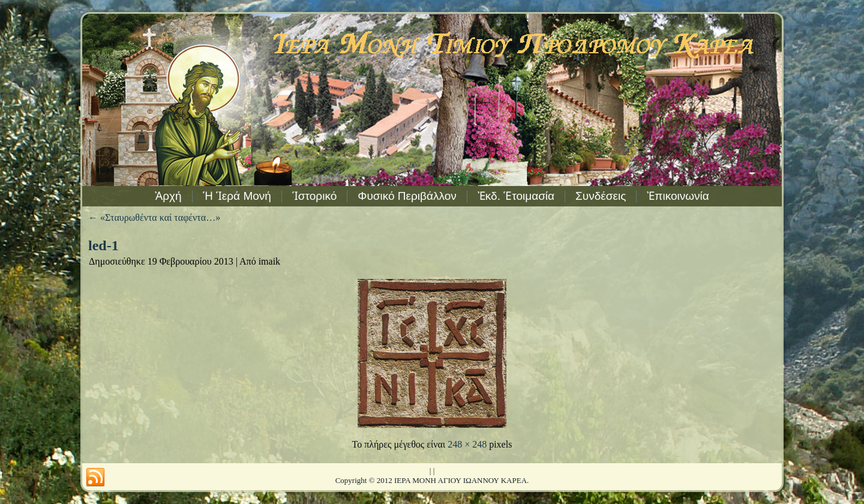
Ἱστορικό (314, 196)
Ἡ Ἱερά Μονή (237, 196)
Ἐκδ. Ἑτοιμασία (516, 196)
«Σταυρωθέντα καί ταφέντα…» (154, 217)
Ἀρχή (168, 196)
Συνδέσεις (601, 196)
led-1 (103, 245)
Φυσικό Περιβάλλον (407, 196)
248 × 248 (467, 444)
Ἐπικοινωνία (678, 196)
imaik (269, 261)
